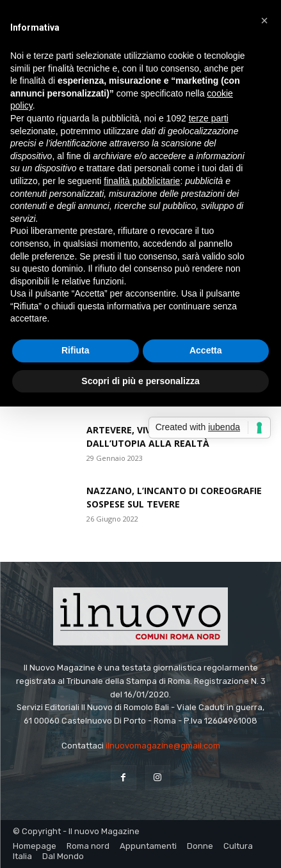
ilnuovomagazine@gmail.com (163, 746)
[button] (264, 20)
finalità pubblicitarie (142, 181)
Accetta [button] (206, 350)
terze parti (209, 118)
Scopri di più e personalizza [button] (140, 381)
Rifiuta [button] (76, 350)
